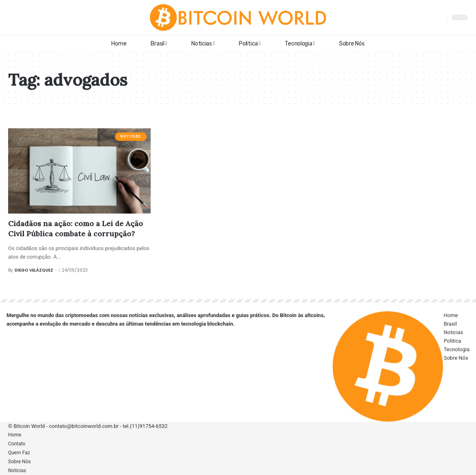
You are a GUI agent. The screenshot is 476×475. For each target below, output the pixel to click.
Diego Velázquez (34, 270)
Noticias (131, 136)
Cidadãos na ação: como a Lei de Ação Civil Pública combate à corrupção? (76, 229)
